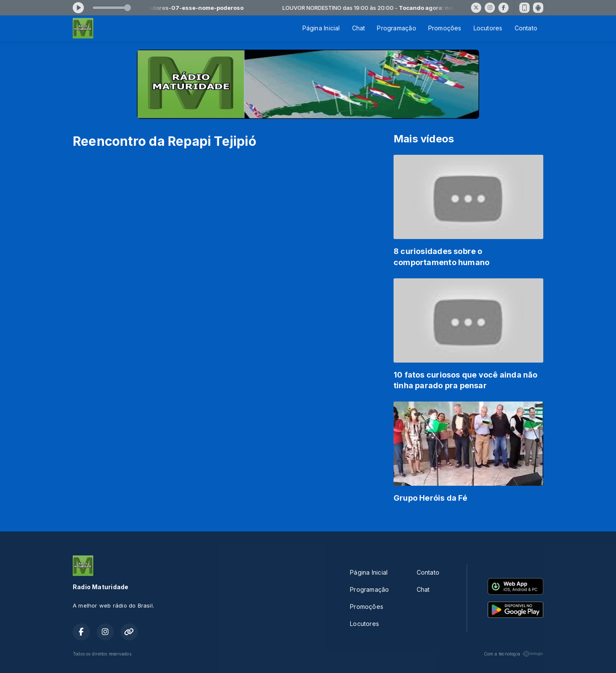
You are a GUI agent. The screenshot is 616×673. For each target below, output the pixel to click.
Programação (396, 28)
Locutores (488, 28)
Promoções (445, 28)
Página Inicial (321, 28)
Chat (359, 28)
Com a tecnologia (514, 654)
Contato (526, 28)
